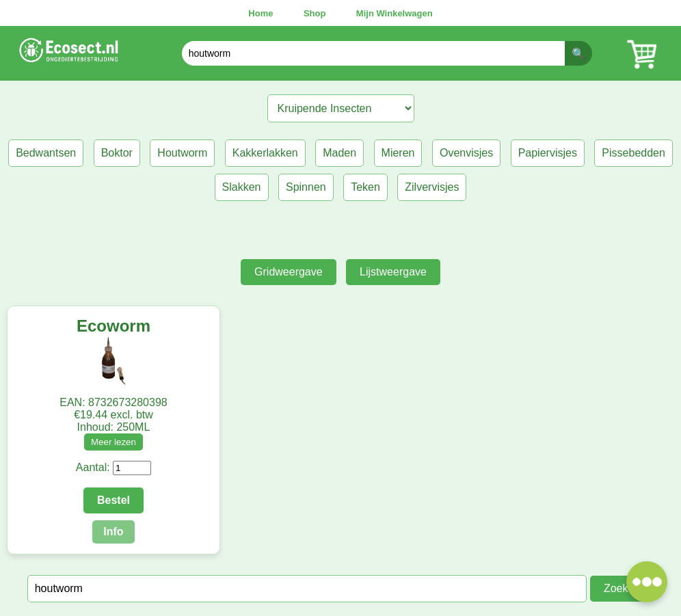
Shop (315, 13)
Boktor (117, 153)
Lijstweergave (393, 272)
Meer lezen (113, 442)
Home (261, 13)
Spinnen (306, 187)
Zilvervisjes (432, 187)
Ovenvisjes (466, 153)
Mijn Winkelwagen (395, 13)
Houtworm (182, 153)
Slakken (242, 187)
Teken (365, 187)
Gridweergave (289, 272)
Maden (339, 153)
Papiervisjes (548, 153)
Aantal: (93, 467)
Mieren (398, 153)
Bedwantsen (46, 153)
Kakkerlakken (265, 153)
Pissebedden (633, 153)
